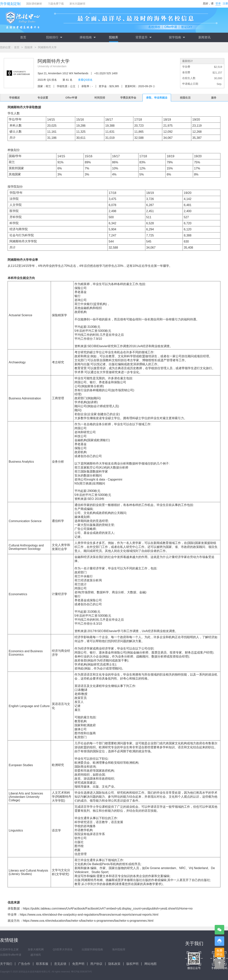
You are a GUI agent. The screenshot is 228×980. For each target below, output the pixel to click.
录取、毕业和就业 (157, 98)
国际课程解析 (34, 4)
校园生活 (185, 98)
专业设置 (43, 98)
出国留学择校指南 (92, 949)
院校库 (114, 37)
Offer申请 (171, 27)
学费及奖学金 (128, 98)
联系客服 (42, 964)
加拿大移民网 (36, 949)
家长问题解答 (78, 4)
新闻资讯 (204, 37)
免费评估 (219, 953)
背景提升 (143, 37)
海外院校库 (119, 949)
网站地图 (150, 964)
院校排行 (54, 37)
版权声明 (132, 964)
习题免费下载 (56, 4)
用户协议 (96, 964)
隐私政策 (114, 964)
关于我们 (6, 964)
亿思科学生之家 (9, 949)
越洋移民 (36, 955)
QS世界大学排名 (63, 949)
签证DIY (187, 27)
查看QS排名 (85, 80)
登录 (218, 3)
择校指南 (88, 37)
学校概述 (14, 98)
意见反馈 (60, 964)
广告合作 (24, 964)
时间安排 (100, 98)
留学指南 (177, 37)
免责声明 (78, 964)
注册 (225, 3)
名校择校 (154, 27)
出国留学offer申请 (11, 955)
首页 (23, 37)
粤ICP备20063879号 (81, 972)
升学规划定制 (10, 4)
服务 (214, 98)
